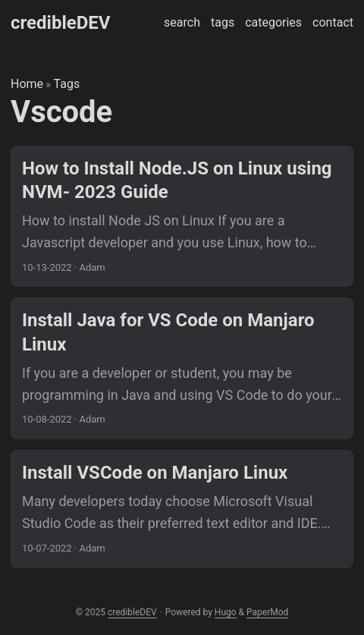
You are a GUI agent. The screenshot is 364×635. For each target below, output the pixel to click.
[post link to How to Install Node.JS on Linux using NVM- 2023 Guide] (182, 217)
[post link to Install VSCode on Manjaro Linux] (182, 509)
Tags (67, 84)
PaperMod (267, 612)
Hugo (226, 612)
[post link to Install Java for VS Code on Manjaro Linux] (182, 368)
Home (27, 84)
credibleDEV (60, 23)
